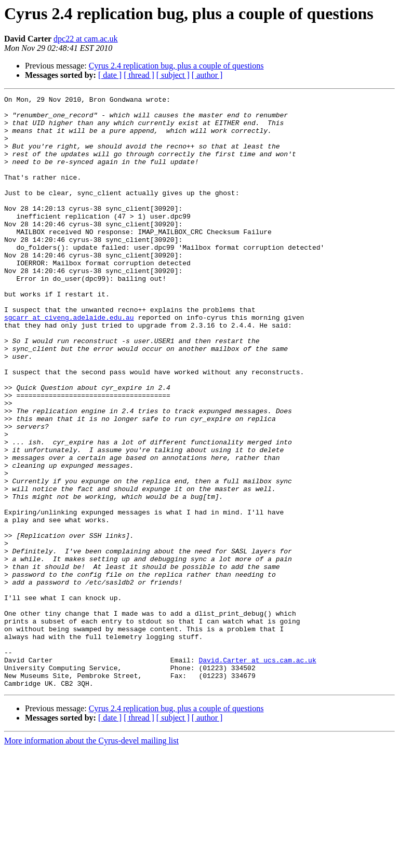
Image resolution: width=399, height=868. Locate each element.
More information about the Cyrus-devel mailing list (91, 859)
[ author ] (207, 75)
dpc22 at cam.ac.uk (86, 39)
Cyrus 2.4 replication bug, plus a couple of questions (176, 66)
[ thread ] (139, 75)
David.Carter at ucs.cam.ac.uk (257, 774)
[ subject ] (173, 75)
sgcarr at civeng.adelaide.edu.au (69, 362)
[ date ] (110, 75)
